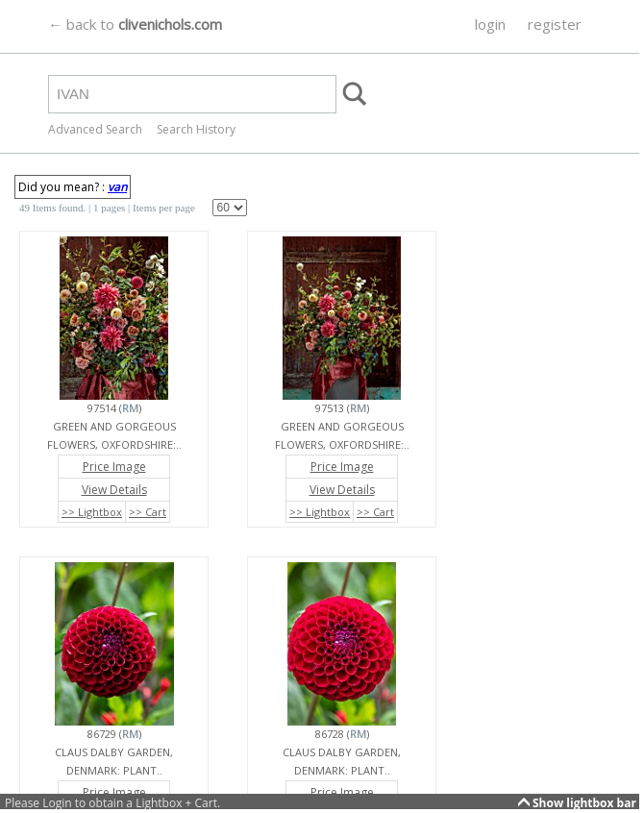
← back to (135, 24)
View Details (114, 490)
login (490, 24)
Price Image (114, 467)
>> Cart (148, 512)
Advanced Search (95, 129)
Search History (196, 129)
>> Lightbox (92, 512)
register (555, 24)
